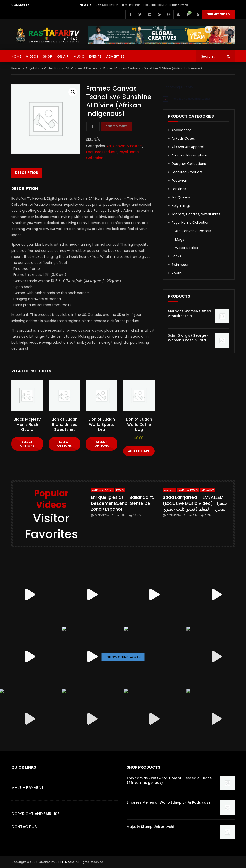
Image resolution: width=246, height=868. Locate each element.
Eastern (169, 490)
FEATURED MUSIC (188, 490)
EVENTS (95, 56)
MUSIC (79, 56)
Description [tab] (27, 173)
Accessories (181, 130)
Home (16, 68)
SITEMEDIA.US (104, 515)
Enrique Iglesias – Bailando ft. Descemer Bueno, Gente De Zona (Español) (122, 503)
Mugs (180, 239)
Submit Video (218, 14)
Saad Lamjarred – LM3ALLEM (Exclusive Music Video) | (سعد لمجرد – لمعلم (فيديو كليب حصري (195, 503)
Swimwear (180, 265)
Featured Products (102, 152)
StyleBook (208, 490)
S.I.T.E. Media (65, 862)
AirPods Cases (183, 138)
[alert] (199, 99)
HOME (16, 56)
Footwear (179, 180)
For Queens (181, 197)
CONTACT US (24, 827)
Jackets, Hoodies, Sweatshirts (196, 214)
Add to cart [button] (139, 451)
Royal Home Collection (43, 68)
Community (20, 5)
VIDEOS (32, 56)
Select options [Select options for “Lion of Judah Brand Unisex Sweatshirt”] (65, 444)
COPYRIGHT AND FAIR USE (35, 814)
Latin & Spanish (102, 490)
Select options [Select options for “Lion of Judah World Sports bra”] (102, 444)
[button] (73, 92)
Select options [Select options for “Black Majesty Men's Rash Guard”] (27, 444)
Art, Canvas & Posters (81, 68)
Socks (176, 256)
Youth (177, 273)
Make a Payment (28, 788)
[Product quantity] (93, 126)
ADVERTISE (115, 56)
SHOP (48, 56)
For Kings (179, 189)
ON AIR (63, 56)
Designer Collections (189, 164)
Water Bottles (187, 248)
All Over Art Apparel (188, 147)
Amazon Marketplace (189, 155)
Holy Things (181, 206)
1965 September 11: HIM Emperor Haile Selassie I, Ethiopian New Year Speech (143, 5)
